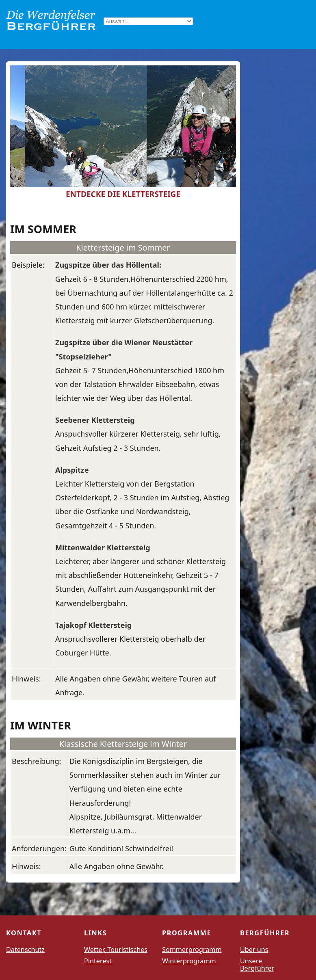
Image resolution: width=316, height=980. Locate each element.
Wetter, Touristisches (116, 950)
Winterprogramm (189, 961)
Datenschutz (25, 950)
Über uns (254, 950)
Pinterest (98, 961)
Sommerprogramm (192, 950)
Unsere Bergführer (257, 965)
